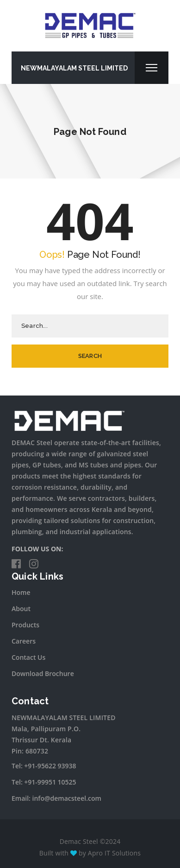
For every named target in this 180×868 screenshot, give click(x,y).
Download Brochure (43, 673)
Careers (24, 641)
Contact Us (28, 657)
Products (25, 625)
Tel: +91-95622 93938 (44, 766)
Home (21, 592)
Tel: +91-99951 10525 (44, 782)
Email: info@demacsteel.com (56, 798)
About (21, 609)
